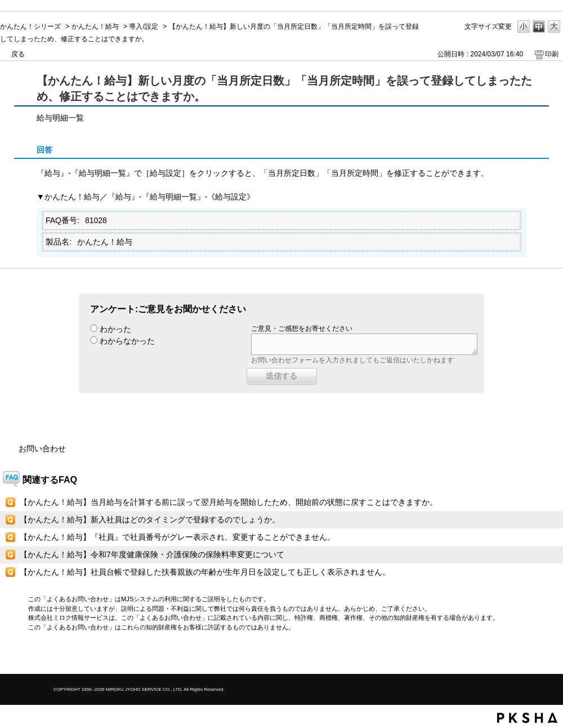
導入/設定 (143, 26)
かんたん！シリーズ (30, 26)
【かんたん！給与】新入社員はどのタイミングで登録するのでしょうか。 (150, 520)
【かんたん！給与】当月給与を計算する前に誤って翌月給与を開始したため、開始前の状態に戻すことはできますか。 (229, 502)
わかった (115, 329)
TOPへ (535, 656)
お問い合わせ (42, 449)
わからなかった (127, 341)
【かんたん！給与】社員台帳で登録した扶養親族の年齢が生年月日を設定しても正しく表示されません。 (205, 572)
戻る (18, 54)
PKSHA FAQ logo (527, 718)
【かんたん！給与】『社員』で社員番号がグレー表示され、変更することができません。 (177, 537)
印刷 (552, 54)
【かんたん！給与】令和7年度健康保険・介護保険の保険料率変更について (152, 554)
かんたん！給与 (95, 26)
